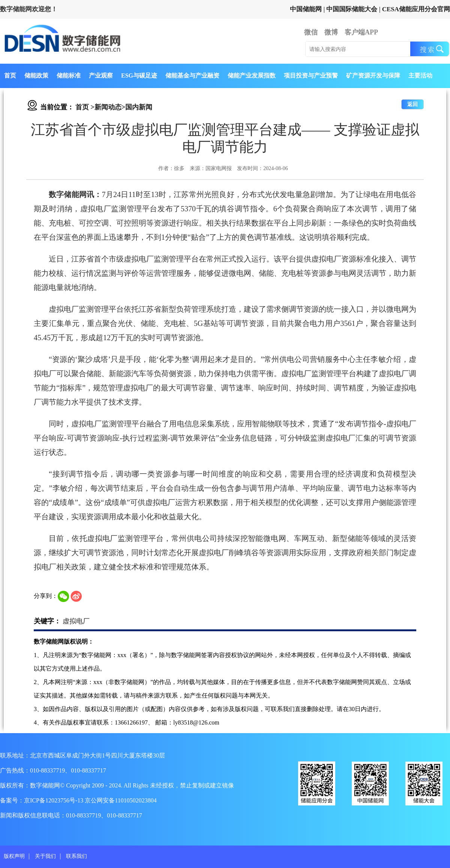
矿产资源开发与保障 (373, 75)
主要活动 (420, 75)
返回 (412, 104)
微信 (311, 32)
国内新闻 (139, 107)
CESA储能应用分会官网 (416, 9)
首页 (10, 75)
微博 (331, 32)
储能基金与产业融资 (192, 75)
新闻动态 (108, 107)
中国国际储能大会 (352, 9)
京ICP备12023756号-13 (54, 800)
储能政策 (36, 75)
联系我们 (76, 856)
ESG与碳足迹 (139, 75)
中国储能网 (306, 9)
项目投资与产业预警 (311, 75)
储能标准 (69, 75)
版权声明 (14, 856)
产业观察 (101, 75)
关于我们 (45, 856)
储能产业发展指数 (252, 75)
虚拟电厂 (76, 621)
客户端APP (361, 32)
